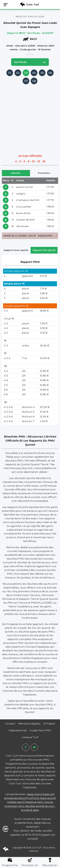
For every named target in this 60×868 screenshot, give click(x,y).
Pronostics (44, 173)
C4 (34, 73)
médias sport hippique (22, 802)
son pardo (30, 62)
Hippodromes (18, 730)
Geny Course (45, 802)
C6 (50, 73)
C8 (34, 81)
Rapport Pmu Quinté (44, 250)
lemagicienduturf (16, 798)
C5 (42, 73)
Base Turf (49, 794)
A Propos (49, 724)
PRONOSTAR (11, 806)
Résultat (16, 173)
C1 (10, 73)
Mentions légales (29, 724)
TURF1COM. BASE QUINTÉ (42, 798)
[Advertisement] (30, 115)
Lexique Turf (30, 737)
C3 (26, 73)
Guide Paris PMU (40, 730)
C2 (18, 73)
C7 (26, 81)
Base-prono (35, 794)
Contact (10, 724)
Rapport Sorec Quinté (16, 250)
